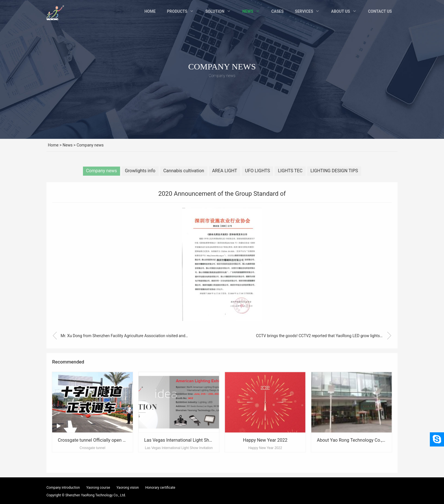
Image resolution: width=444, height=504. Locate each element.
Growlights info (140, 171)
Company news (90, 145)
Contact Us (380, 11)
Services (304, 11)
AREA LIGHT (225, 171)
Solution (215, 11)
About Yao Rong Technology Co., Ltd (353, 440)
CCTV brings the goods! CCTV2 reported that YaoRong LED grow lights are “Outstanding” (324, 336)
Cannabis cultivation (184, 171)
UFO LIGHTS (257, 171)
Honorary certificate (160, 488)
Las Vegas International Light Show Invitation (189, 440)
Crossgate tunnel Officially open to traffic (99, 440)
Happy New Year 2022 (265, 440)
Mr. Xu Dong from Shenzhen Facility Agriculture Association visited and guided (120, 336)
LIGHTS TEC (290, 171)
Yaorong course (98, 488)
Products (177, 11)
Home (150, 11)
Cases (277, 11)
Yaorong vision (128, 488)
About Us (341, 11)
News (248, 11)
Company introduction (63, 488)
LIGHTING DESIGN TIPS (334, 171)
